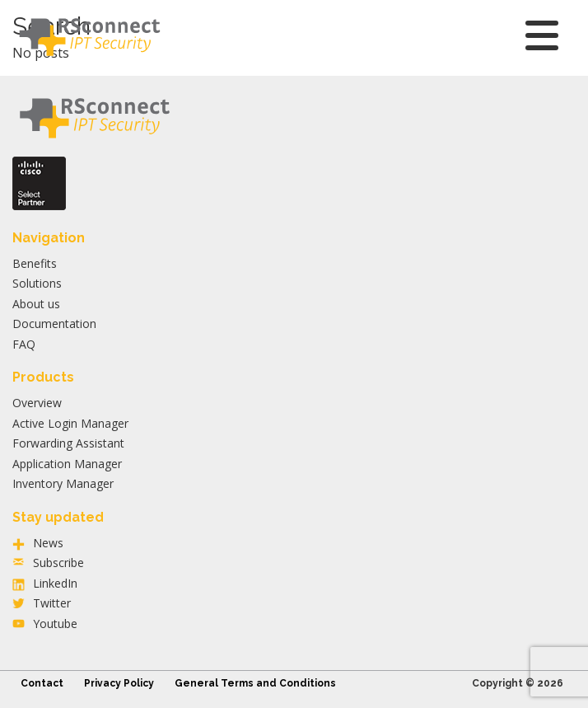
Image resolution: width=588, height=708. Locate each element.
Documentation (54, 324)
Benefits (35, 263)
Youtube (55, 624)
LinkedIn (55, 583)
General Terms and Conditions (255, 683)
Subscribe (58, 563)
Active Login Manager (70, 423)
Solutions (37, 283)
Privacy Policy (119, 683)
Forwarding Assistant (68, 443)
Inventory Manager (63, 483)
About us (36, 304)
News (48, 543)
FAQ (24, 344)
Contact (42, 683)
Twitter (52, 603)
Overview (37, 403)
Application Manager (67, 464)
